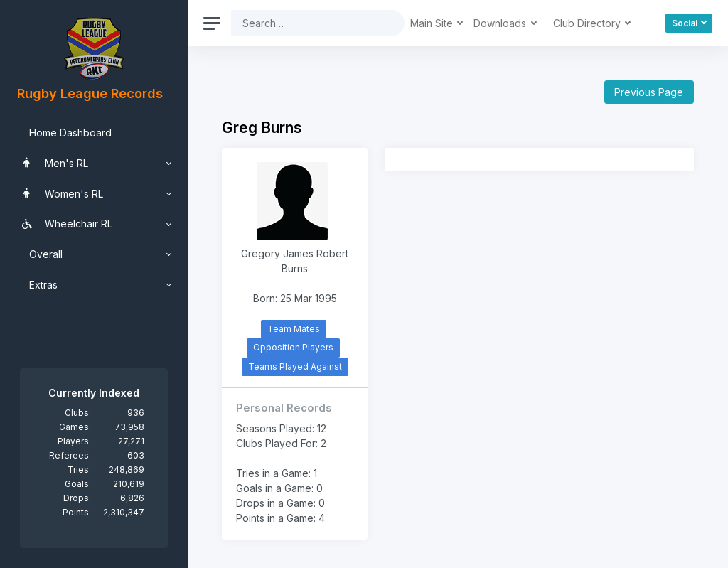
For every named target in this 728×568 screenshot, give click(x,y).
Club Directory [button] (588, 23)
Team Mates (294, 329)
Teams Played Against (295, 366)
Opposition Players (293, 347)
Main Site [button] (433, 23)
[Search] (307, 23)
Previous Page (649, 92)
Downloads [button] (501, 23)
